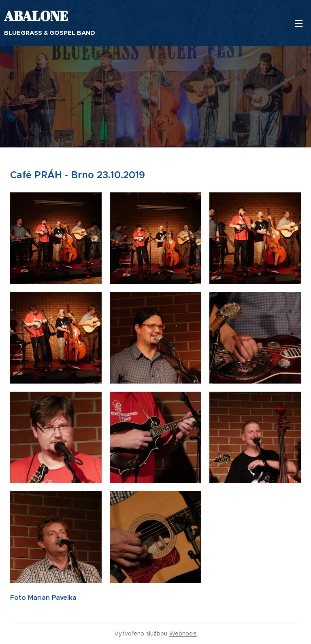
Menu (299, 23)
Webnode (183, 633)
